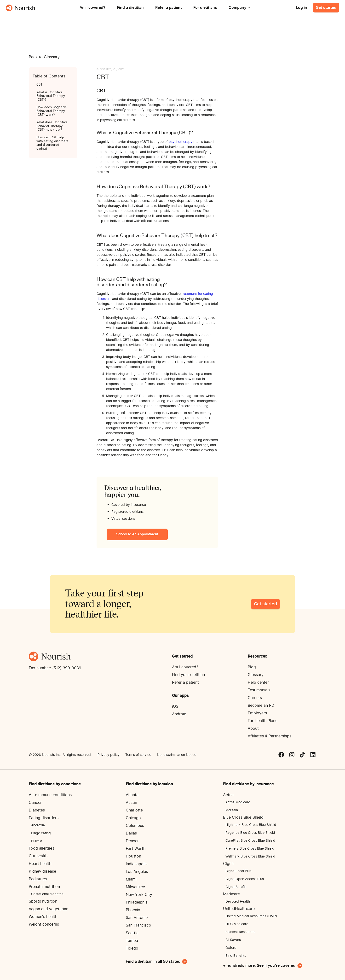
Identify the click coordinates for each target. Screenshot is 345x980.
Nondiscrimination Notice (177, 755)
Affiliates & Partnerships (270, 736)
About (253, 728)
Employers (257, 713)
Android (179, 714)
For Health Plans (262, 721)
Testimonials (259, 690)
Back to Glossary (44, 57)
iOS (175, 706)
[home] (20, 8)
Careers (255, 698)
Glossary (256, 675)
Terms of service (138, 755)
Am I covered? (185, 667)
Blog (252, 667)
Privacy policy (109, 755)
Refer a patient (185, 682)
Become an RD (261, 705)
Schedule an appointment (137, 534)
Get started (326, 8)
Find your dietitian (188, 675)
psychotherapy (181, 142)
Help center (258, 682)
